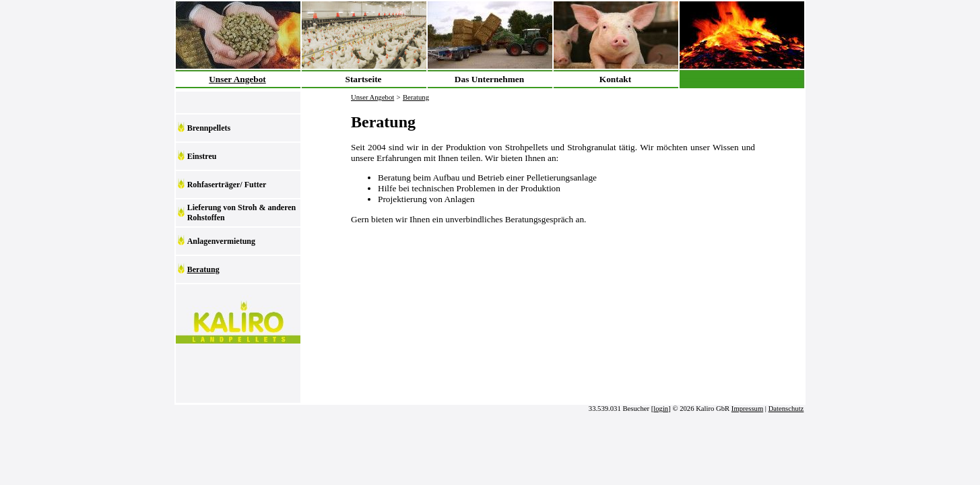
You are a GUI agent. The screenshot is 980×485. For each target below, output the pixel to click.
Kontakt (615, 79)
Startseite (363, 79)
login (661, 409)
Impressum (747, 409)
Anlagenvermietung (221, 241)
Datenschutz (786, 409)
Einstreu (202, 156)
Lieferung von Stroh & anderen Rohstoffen (242, 213)
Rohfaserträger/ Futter (227, 185)
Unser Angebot (237, 79)
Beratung (203, 269)
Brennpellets (209, 128)
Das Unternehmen (489, 79)
